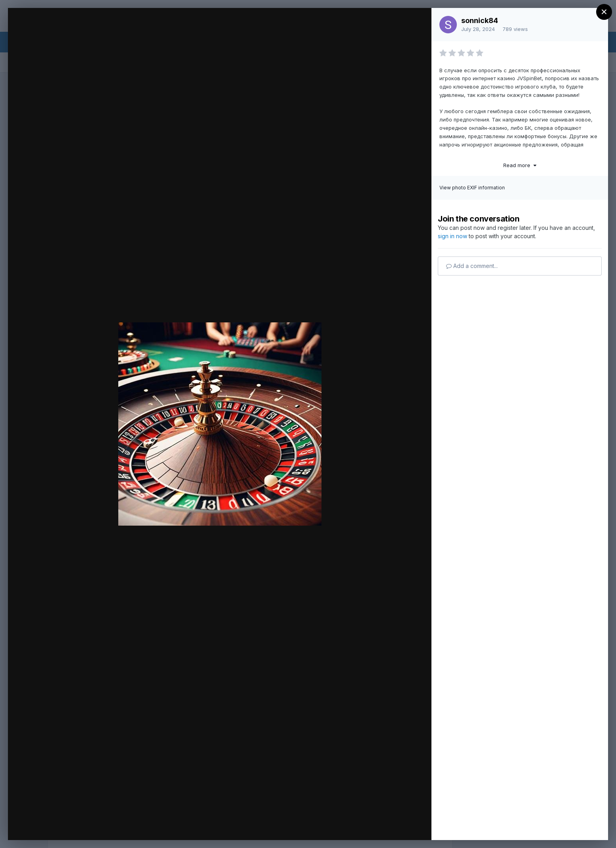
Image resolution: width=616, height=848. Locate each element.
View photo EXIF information (472, 188)
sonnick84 (480, 20)
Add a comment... (472, 266)
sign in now (452, 236)
